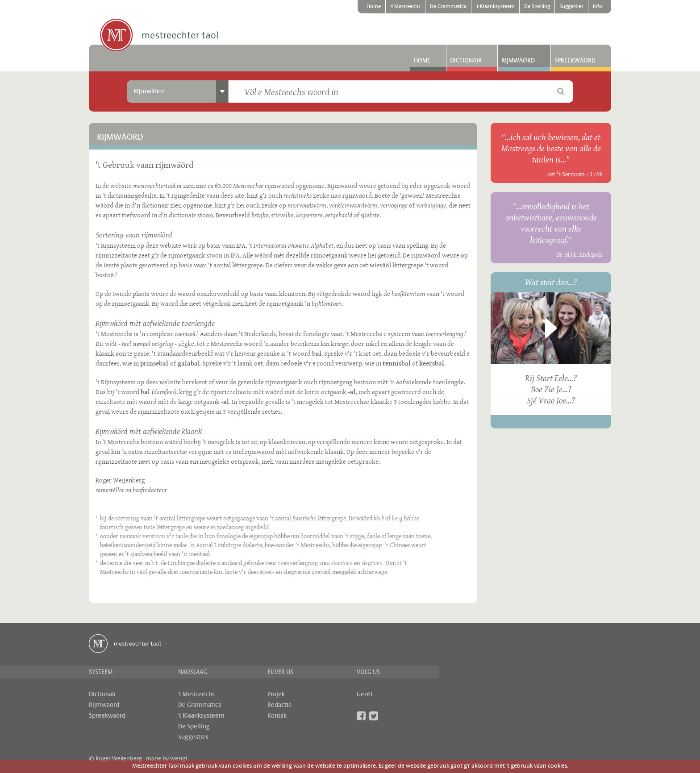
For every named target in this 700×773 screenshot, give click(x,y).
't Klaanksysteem (495, 7)
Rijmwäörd (518, 61)
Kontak (277, 716)
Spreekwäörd (575, 61)
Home (374, 7)
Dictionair (466, 61)
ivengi (179, 759)
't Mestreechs (405, 7)
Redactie (280, 705)
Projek (276, 694)
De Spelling (537, 7)
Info (598, 7)
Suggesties (571, 7)
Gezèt (365, 694)
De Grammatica (448, 7)
